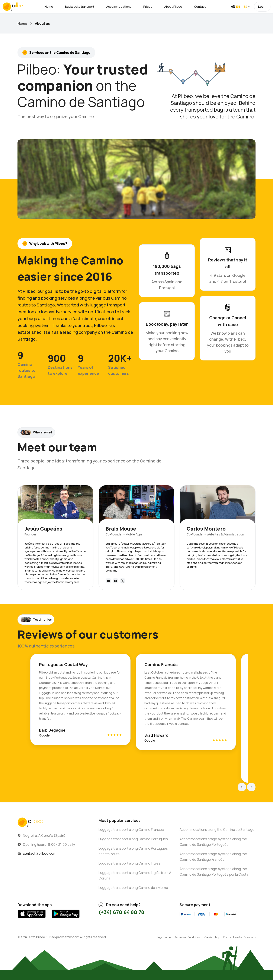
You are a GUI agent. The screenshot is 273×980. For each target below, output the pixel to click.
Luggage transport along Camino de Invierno (133, 888)
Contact (200, 7)
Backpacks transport (80, 7)
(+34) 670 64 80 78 (121, 912)
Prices (148, 7)
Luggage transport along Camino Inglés (129, 863)
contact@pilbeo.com (40, 853)
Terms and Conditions (188, 937)
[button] (242, 787)
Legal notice (164, 937)
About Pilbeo (173, 7)
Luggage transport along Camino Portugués (133, 839)
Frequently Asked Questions (239, 937)
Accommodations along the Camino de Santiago (217, 830)
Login (262, 7)
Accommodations (119, 7)
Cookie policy (212, 937)
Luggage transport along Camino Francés (131, 830)
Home (49, 7)
